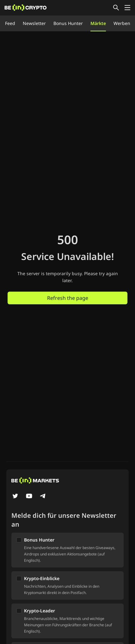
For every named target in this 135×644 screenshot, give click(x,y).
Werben (122, 23)
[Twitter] (15, 497)
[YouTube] (29, 497)
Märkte (98, 23)
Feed (10, 23)
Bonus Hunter (68, 23)
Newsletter (34, 23)
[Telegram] (43, 497)
